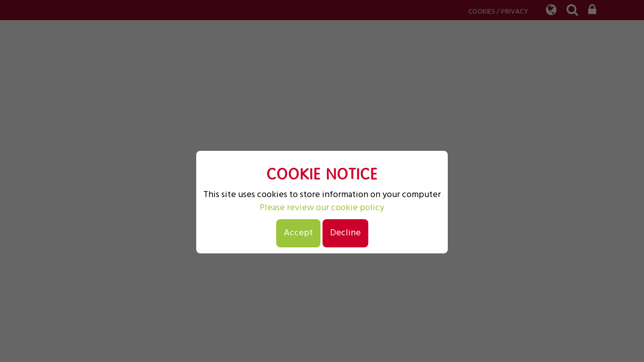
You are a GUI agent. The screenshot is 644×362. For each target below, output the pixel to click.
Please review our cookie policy (322, 208)
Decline (345, 233)
